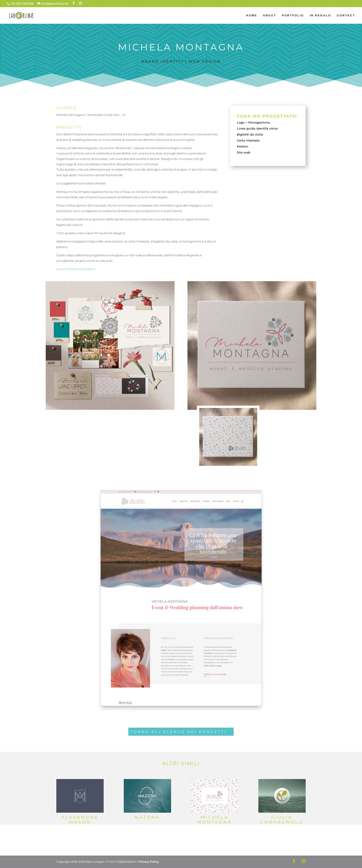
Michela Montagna (215, 820)
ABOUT (270, 15)
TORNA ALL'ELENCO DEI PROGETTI (179, 732)
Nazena (147, 817)
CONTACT (346, 15)
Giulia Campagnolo (282, 820)
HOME (252, 15)
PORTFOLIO (293, 15)
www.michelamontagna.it (76, 269)
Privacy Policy (149, 862)
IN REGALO (320, 15)
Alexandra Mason (80, 820)
